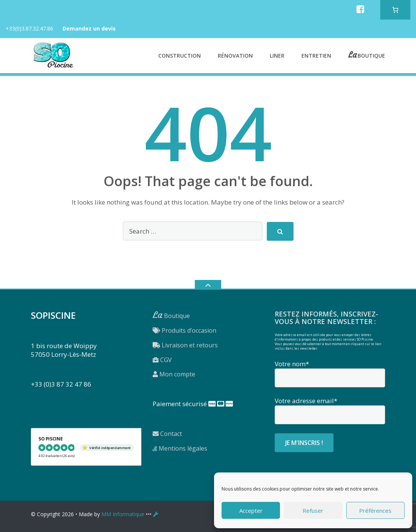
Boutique (371, 55)
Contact (167, 434)
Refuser (313, 511)
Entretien (316, 56)
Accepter (251, 511)
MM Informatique (123, 514)
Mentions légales (180, 448)
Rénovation (235, 56)
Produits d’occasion (184, 330)
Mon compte (174, 374)
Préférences (375, 511)
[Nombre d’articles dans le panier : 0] (395, 10)
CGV (162, 360)
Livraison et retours (185, 345)
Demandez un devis (89, 28)
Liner (277, 56)
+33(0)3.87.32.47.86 (29, 28)
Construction (180, 56)
